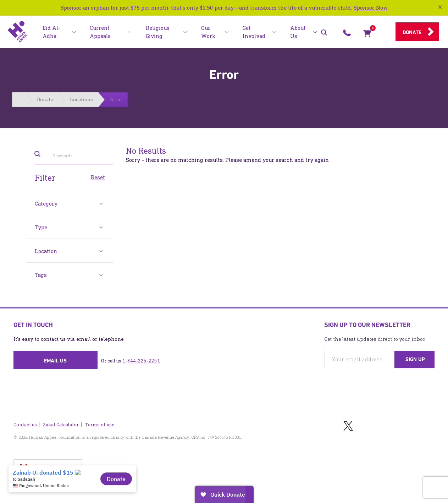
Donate (412, 32)
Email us (55, 361)
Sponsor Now (371, 8)
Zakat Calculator (61, 425)
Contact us (25, 425)
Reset (98, 177)
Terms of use (99, 425)
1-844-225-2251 (141, 361)
